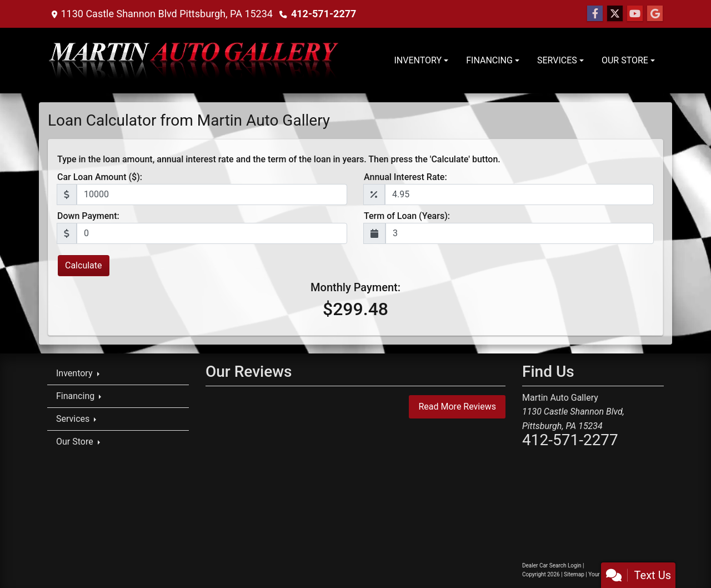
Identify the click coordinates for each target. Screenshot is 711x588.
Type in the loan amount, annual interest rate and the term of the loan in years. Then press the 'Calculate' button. (279, 159)
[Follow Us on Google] (655, 14)
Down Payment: (88, 216)
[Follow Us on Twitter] (615, 14)
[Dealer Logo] (195, 61)
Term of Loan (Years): (407, 216)
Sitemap (574, 574)
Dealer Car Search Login (552, 565)
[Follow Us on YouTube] (635, 14)
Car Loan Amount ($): (100, 177)
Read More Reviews (457, 407)
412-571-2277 (324, 14)
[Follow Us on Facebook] (595, 14)
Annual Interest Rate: (405, 177)
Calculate (84, 265)
